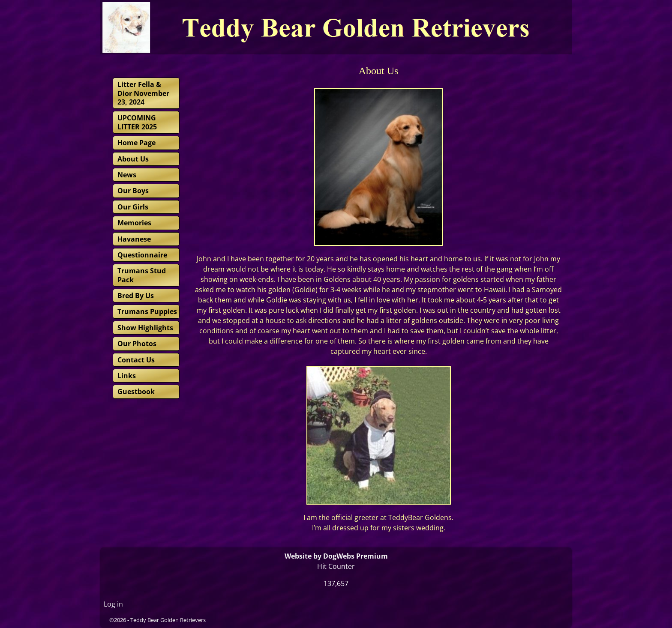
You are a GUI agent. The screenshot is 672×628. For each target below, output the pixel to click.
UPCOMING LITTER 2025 (137, 122)
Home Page (136, 143)
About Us (133, 159)
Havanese (134, 239)
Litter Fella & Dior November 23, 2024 (143, 93)
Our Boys (133, 191)
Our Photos (137, 344)
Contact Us (136, 360)
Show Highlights (145, 328)
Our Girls (133, 207)
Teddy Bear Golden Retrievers (168, 620)
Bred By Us (136, 296)
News (127, 175)
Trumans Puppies (147, 311)
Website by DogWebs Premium (336, 556)
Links (127, 376)
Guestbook (136, 392)
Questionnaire (142, 255)
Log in (113, 604)
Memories (134, 223)
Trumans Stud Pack (142, 275)
